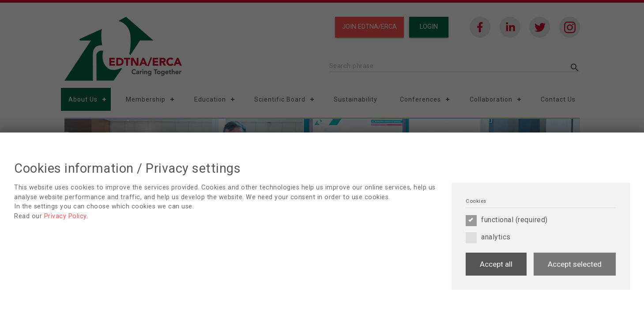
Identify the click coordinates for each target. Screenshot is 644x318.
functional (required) (507, 220)
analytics (488, 237)
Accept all (496, 264)
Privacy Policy (65, 216)
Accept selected (575, 264)
